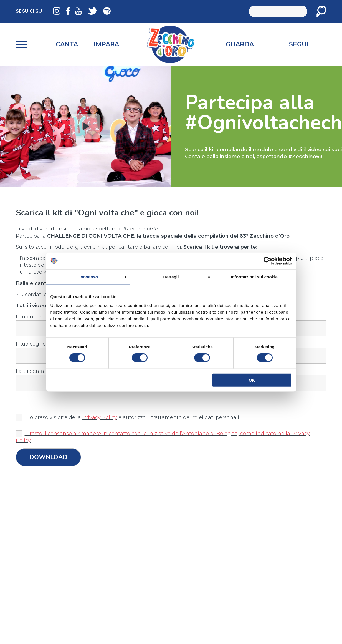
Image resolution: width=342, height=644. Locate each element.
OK (252, 380)
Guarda (240, 44)
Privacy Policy (100, 417)
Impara (106, 44)
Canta (67, 44)
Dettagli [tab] (171, 277)
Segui (299, 44)
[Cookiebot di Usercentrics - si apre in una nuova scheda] (268, 261)
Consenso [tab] (88, 277)
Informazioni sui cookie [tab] (254, 277)
